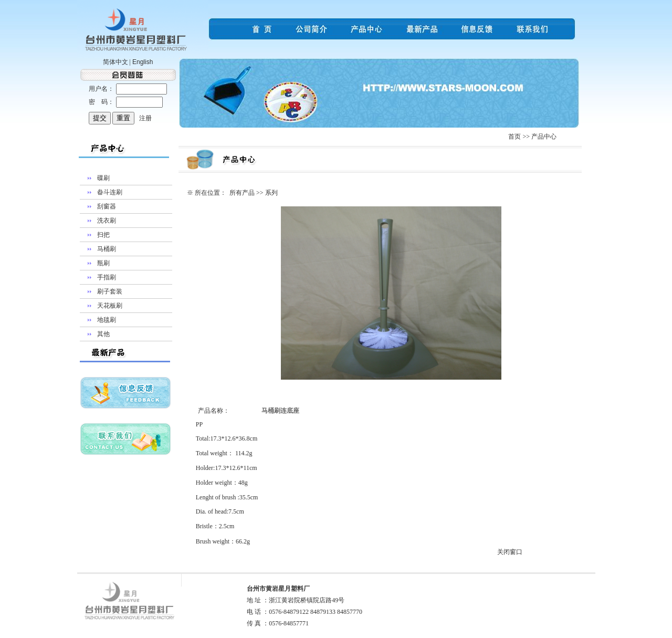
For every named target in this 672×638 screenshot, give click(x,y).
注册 (145, 118)
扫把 (103, 235)
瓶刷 (103, 263)
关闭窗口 (510, 552)
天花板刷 (110, 306)
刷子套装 (110, 291)
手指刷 (107, 277)
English (143, 62)
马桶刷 (107, 249)
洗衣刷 (107, 221)
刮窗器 (107, 206)
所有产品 (242, 193)
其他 (103, 334)
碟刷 (103, 178)
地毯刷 (107, 320)
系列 (271, 193)
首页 (514, 137)
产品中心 (544, 137)
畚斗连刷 (110, 192)
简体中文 (115, 62)
